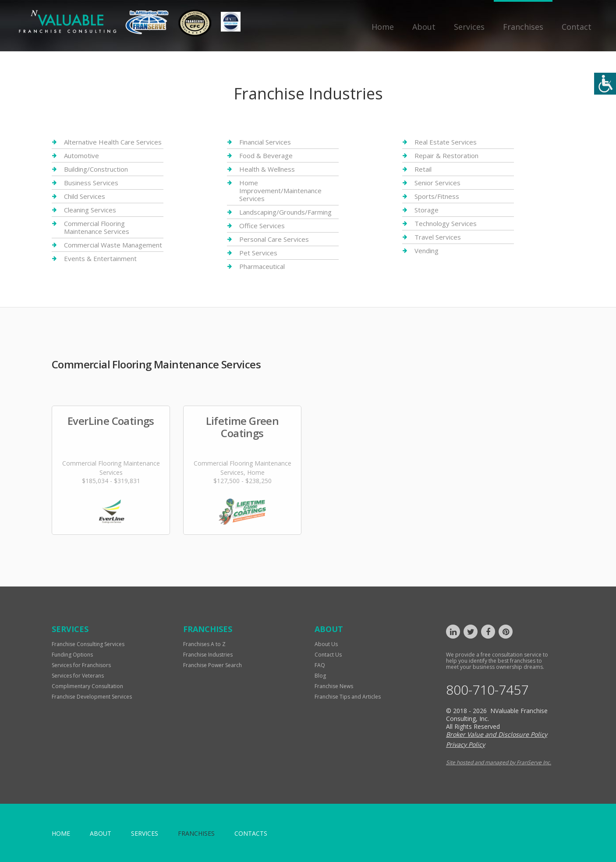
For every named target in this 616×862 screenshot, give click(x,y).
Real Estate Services (446, 142)
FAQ (320, 665)
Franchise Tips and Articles (348, 697)
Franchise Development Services (92, 697)
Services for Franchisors (81, 665)
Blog (320, 676)
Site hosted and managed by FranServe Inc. (499, 762)
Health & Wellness (267, 169)
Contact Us (328, 655)
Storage (427, 210)
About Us (326, 644)
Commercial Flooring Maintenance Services (97, 227)
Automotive (81, 155)
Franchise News (334, 686)
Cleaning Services (90, 210)
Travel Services (438, 237)
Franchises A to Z (204, 644)
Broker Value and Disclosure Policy (497, 734)
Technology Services (446, 223)
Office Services (262, 226)
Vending (427, 251)
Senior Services (437, 183)
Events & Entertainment (100, 258)
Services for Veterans (78, 676)
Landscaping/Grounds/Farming (285, 212)
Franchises (523, 27)
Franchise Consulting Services (88, 644)
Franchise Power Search (212, 665)
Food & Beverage (266, 155)
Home (383, 27)
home (61, 833)
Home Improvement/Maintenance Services (280, 191)
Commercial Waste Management (113, 245)
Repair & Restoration (446, 155)
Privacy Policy (466, 744)
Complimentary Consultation (87, 686)
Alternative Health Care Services (113, 142)
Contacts (251, 833)
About (424, 27)
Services (469, 27)
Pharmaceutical (262, 266)
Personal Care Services (274, 239)
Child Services (85, 196)
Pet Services (258, 253)
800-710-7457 (487, 690)
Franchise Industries (208, 655)
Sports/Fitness (437, 196)
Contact (577, 27)
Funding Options (72, 655)
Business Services (91, 183)
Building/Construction (96, 169)
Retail (423, 169)
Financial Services (265, 142)
